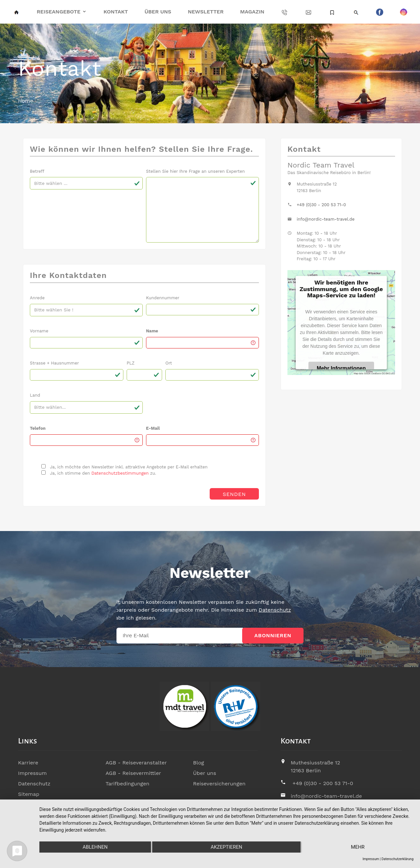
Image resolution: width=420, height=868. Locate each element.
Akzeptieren (226, 847)
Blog (198, 763)
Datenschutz (155, 610)
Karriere (28, 763)
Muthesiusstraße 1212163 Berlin (315, 767)
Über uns (158, 12)
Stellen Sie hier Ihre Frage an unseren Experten (195, 171)
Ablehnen (95, 847)
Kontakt (116, 12)
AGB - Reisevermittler (133, 773)
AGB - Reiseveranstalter (136, 763)
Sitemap (29, 794)
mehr (358, 847)
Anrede (37, 298)
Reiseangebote (59, 12)
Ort (169, 363)
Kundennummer (163, 298)
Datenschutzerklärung (398, 859)
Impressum (32, 773)
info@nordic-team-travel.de (325, 219)
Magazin (252, 12)
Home (26, 101)
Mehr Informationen (341, 368)
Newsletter (206, 12)
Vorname (39, 331)
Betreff (37, 171)
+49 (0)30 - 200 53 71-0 (321, 205)
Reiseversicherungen (219, 784)
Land (35, 395)
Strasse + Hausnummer (54, 363)
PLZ (131, 363)
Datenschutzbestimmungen (120, 473)
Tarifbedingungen (128, 784)
